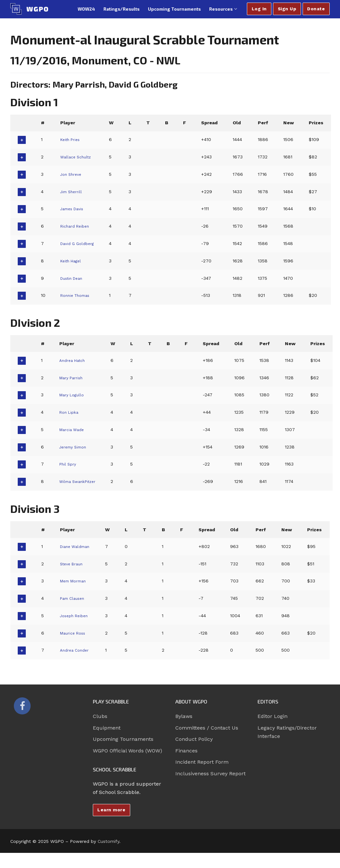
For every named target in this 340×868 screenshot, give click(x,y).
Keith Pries (72, 139)
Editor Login (272, 716)
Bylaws (184, 716)
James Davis (74, 209)
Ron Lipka (71, 412)
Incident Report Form (202, 762)
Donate (316, 9)
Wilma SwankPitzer (81, 481)
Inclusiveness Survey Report (210, 774)
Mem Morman (75, 581)
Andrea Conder (76, 650)
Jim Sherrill (73, 192)
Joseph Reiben (76, 616)
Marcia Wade (74, 429)
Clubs (100, 716)
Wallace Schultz (78, 157)
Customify (108, 841)
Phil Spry (69, 464)
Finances (186, 751)
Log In (259, 9)
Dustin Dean (74, 278)
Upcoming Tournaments (123, 739)
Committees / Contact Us (207, 728)
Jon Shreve (73, 174)
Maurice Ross (74, 633)
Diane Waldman (77, 546)
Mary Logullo (74, 395)
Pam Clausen (74, 598)
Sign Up (287, 9)
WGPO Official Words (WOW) (127, 751)
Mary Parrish (73, 378)
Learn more (111, 810)
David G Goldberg (80, 243)
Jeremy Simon (75, 447)
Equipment (107, 728)
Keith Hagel (73, 261)
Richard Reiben (77, 226)
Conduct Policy (194, 739)
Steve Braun (73, 564)
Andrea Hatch (75, 360)
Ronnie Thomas (78, 295)
